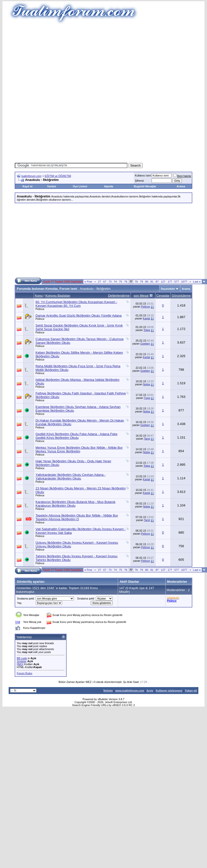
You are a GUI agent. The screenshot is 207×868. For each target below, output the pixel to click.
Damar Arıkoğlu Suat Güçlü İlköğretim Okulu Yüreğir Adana (78, 316)
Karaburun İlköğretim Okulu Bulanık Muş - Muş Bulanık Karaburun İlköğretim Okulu (75, 504)
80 (147, 282)
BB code (22, 658)
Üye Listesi (80, 186)
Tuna (147, 398)
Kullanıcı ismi (143, 175)
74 (115, 282)
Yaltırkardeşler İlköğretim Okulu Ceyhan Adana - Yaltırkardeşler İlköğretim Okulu (70, 477)
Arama (181, 186)
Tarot (147, 439)
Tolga (147, 330)
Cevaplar (163, 296)
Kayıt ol (28, 186)
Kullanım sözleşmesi (169, 691)
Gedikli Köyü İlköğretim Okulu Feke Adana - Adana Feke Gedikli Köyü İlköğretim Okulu (77, 436)
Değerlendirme (119, 296)
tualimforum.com (31, 176)
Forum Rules (25, 673)
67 (105, 282)
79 (141, 282)
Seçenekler (168, 289)
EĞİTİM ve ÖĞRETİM (58, 176)
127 (163, 282)
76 (126, 282)
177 (170, 282)
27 (100, 282)
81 (152, 282)
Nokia (146, 384)
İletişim (108, 691)
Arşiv (150, 691)
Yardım (52, 186)
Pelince (40, 309)
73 (110, 282)
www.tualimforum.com (130, 691)
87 (157, 282)
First (88, 282)
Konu (39, 296)
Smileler (22, 661)
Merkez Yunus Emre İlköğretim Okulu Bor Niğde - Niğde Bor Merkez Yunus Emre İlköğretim (79, 449)
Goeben (145, 344)
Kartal (147, 318)
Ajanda (109, 186)
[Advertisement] (103, 59)
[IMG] (20, 664)
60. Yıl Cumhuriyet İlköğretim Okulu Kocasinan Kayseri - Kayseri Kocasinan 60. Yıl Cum (76, 304)
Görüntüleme (181, 296)
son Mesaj (141, 296)
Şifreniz (140, 181)
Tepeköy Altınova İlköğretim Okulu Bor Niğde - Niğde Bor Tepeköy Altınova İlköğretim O (77, 517)
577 (177, 282)
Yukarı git (191, 691)
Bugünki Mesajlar (145, 186)
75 (121, 282)
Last (197, 282)
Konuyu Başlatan (58, 296)
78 (136, 282)
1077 (184, 282)
